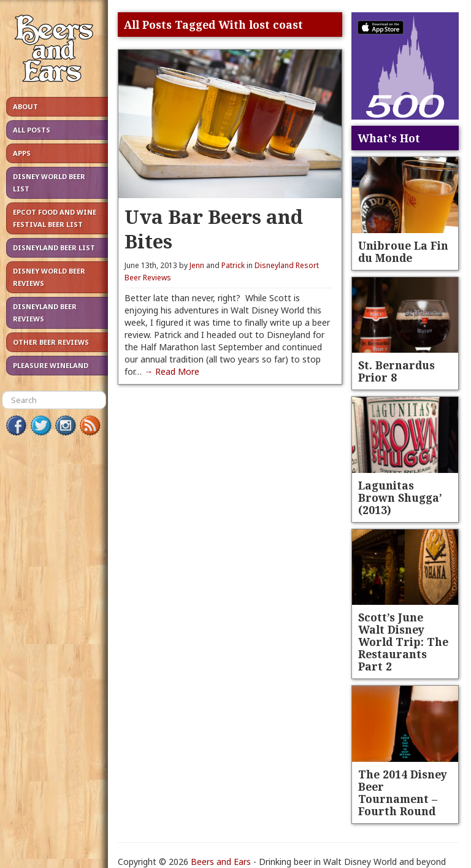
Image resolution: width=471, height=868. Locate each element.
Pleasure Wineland (51, 365)
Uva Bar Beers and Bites (214, 229)
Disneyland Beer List (54, 248)
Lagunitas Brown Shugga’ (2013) (400, 497)
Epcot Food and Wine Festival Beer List (55, 218)
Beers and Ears (221, 862)
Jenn (197, 265)
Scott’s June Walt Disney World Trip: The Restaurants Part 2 (403, 642)
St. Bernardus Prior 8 (396, 371)
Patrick (233, 265)
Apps (22, 153)
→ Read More (172, 371)
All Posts (32, 130)
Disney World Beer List (49, 182)
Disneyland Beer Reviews (45, 313)
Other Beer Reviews (51, 342)
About (25, 106)
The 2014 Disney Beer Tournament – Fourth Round (403, 793)
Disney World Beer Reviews (49, 277)
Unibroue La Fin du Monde (403, 252)
